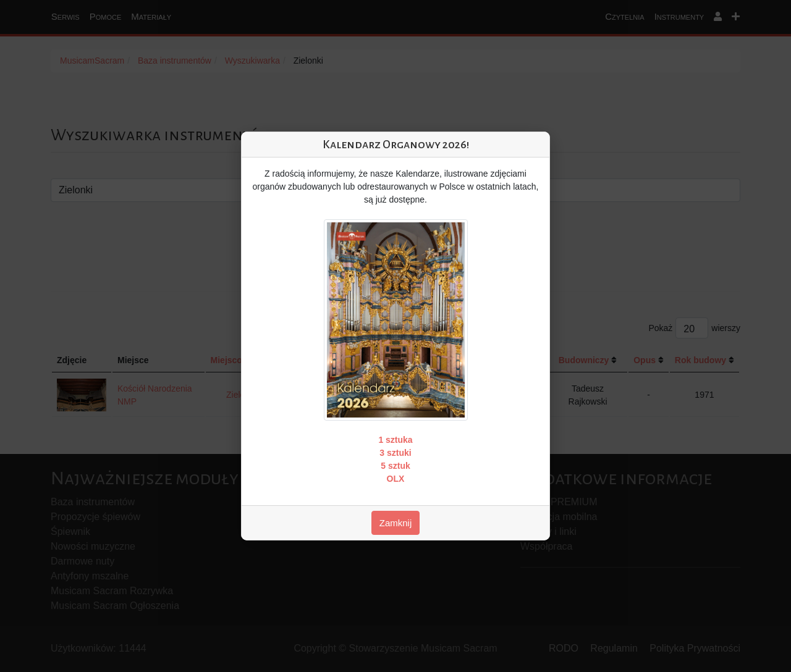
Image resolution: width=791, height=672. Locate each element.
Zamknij (396, 523)
